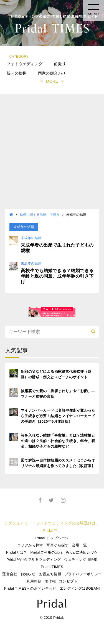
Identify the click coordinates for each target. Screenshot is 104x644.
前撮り (60, 64)
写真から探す (57, 545)
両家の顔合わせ (52, 73)
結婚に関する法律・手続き (40, 215)
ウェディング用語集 (81, 560)
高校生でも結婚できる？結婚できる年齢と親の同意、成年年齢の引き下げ (57, 276)
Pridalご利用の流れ (46, 552)
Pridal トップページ (52, 538)
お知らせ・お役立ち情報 (41, 574)
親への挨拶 (17, 73)
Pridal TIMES (52, 567)
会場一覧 (79, 545)
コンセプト (68, 581)
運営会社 (10, 574)
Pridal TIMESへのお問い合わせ (30, 588)
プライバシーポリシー (83, 574)
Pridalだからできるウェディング (34, 560)
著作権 (50, 581)
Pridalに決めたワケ (82, 552)
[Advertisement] (52, 154)
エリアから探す (30, 545)
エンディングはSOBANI (80, 588)
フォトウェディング (25, 64)
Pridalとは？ (17, 552)
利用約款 (34, 581)
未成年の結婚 (31, 238)
